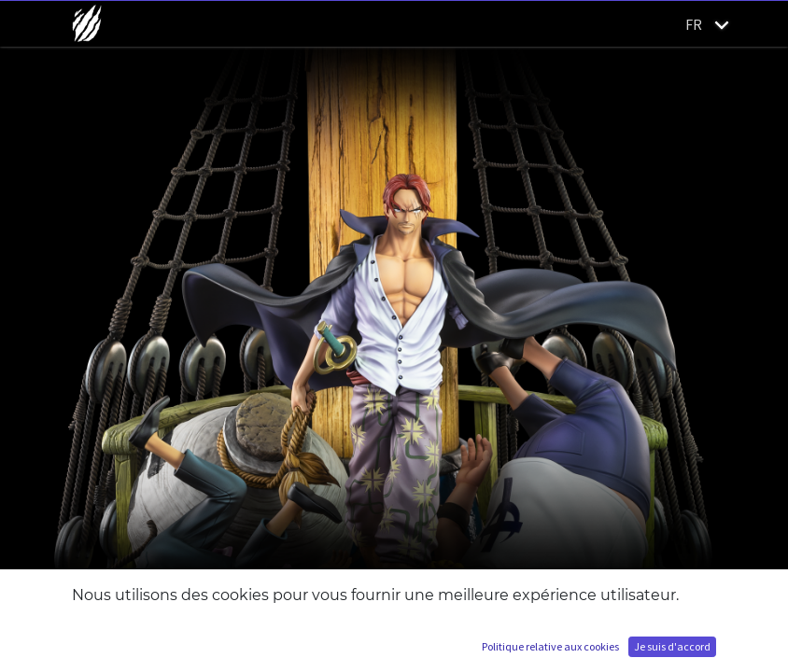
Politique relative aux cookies (550, 646)
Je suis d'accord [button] (672, 646)
